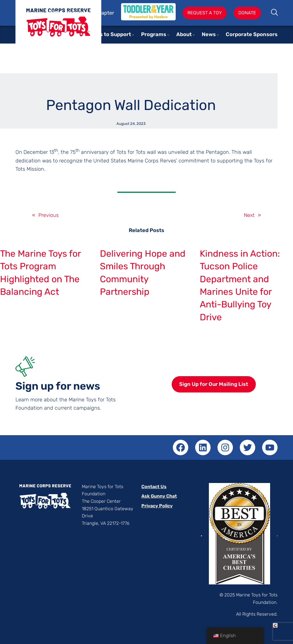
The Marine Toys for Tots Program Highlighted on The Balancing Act (40, 273)
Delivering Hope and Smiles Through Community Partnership (143, 273)
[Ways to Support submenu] (133, 35)
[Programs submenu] (168, 35)
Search (275, 13)
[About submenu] (194, 35)
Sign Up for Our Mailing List (214, 384)
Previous (48, 215)
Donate (247, 13)
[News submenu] (218, 35)
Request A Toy (205, 13)
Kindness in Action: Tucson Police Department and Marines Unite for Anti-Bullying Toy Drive (240, 285)
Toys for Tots (58, 26)
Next (249, 215)
